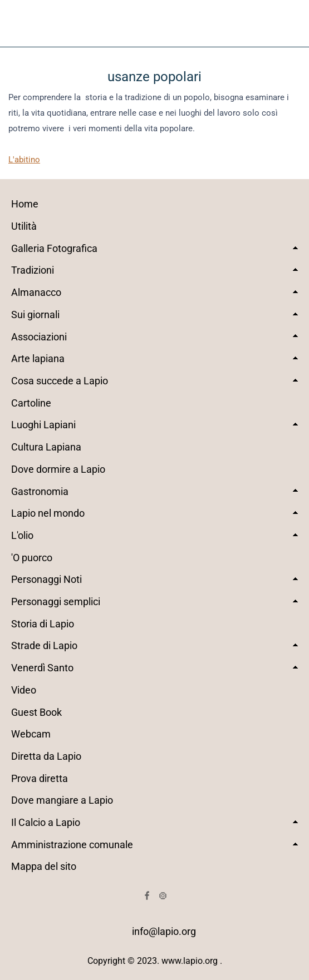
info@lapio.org (164, 931)
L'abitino (24, 160)
